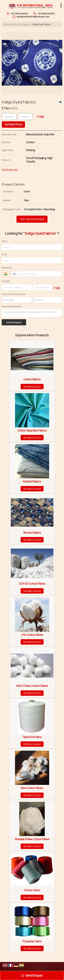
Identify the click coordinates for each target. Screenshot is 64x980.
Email (4, 254)
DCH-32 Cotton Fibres (32, 584)
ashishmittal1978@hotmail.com (33, 17)
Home (6, 24)
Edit (40, 116)
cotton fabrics (32, 379)
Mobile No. (7, 268)
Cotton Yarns (32, 890)
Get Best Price (13, 125)
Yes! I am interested (32, 219)
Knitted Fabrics (32, 482)
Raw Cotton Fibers (32, 788)
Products (16, 24)
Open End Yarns (32, 737)
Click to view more (10, 170)
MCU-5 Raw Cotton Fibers (32, 686)
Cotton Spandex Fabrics (32, 431)
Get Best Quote (32, 387)
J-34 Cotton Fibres (32, 635)
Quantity (6, 281)
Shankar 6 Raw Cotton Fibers (32, 839)
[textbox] (25, 117)
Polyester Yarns (32, 941)
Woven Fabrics (32, 533)
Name (5, 241)
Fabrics (26, 24)
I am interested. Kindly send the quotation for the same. (32, 313)
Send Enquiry (32, 975)
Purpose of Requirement (14, 294)
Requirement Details (12, 307)
